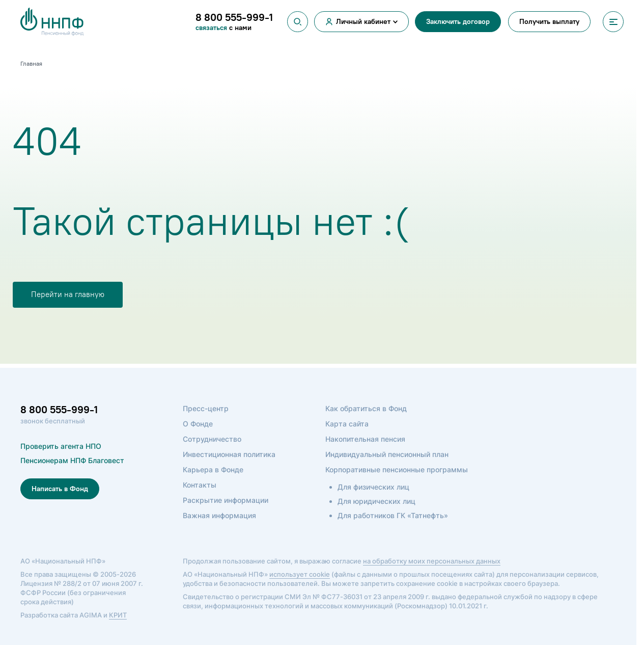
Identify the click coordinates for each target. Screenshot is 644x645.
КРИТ (118, 615)
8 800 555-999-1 (59, 410)
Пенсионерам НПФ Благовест (72, 460)
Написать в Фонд (60, 489)
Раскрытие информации (226, 500)
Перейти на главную (68, 294)
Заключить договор (458, 22)
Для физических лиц (373, 487)
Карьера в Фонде (213, 469)
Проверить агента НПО (61, 446)
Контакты (200, 485)
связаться (212, 28)
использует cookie (300, 574)
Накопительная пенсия (365, 439)
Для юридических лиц (376, 501)
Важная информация (219, 515)
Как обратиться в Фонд (366, 408)
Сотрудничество (212, 439)
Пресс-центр (206, 408)
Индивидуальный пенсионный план (387, 454)
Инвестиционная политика (229, 454)
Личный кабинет (363, 22)
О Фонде (198, 424)
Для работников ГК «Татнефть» (393, 515)
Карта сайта (347, 424)
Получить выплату (549, 22)
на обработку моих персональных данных (432, 561)
